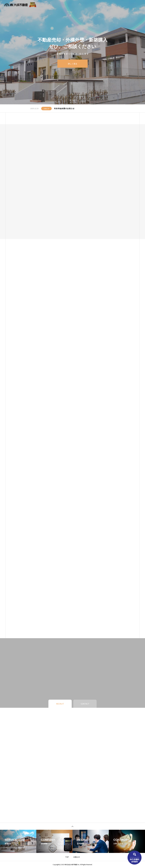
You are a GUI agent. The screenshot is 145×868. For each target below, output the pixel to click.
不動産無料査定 (72, 5)
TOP (67, 857)
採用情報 (119, 5)
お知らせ (97, 5)
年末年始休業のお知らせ (64, 108)
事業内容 (86, 5)
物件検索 (58, 5)
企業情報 (108, 5)
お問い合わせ (132, 5)
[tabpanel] (72, 52)
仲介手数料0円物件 (135, 860)
